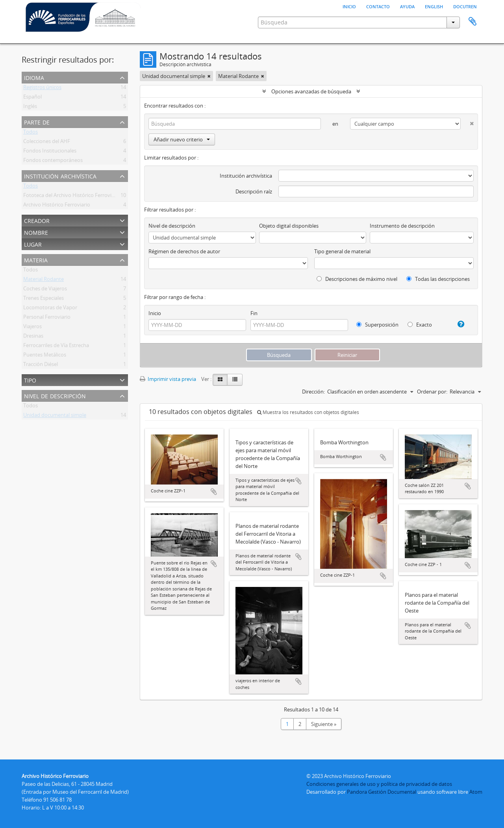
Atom (476, 792)
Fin (254, 313)
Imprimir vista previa (168, 379)
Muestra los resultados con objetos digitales (308, 412)
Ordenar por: (432, 392)
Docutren (465, 6)
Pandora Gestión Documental (382, 792)
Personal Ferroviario (47, 318)
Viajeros (32, 328)
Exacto (420, 325)
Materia (36, 259)
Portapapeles (472, 22)
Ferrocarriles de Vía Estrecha (56, 347)
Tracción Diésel (41, 366)
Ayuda (407, 6)
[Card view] (220, 380)
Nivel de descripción (55, 395)
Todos (31, 133)
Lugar (33, 244)
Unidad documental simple (55, 416)
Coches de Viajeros (45, 290)
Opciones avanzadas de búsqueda (311, 91)
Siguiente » (324, 724)
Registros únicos (42, 89)
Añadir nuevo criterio (182, 139)
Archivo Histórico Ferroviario (57, 206)
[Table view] (235, 380)
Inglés (30, 108)
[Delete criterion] (467, 122)
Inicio (349, 6)
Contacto (378, 6)
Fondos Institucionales (50, 152)
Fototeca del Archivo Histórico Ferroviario (72, 197)
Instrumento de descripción (402, 226)
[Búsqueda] (235, 124)
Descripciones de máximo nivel (357, 279)
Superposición (377, 325)
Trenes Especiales (44, 299)
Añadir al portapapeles (214, 492)
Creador (37, 220)
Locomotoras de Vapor (50, 309)
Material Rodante (44, 280)
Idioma (34, 77)
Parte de (37, 122)
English (434, 6)
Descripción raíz (254, 191)
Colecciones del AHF (47, 143)
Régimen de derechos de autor (184, 251)
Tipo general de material (342, 251)
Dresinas (33, 337)
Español (32, 98)
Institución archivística (60, 175)
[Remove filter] (209, 76)
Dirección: (313, 392)
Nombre (36, 232)
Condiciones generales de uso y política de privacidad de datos (379, 784)
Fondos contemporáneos (53, 162)
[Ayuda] (458, 324)
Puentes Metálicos (45, 356)
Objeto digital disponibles (289, 226)
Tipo (30, 380)
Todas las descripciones (438, 279)
